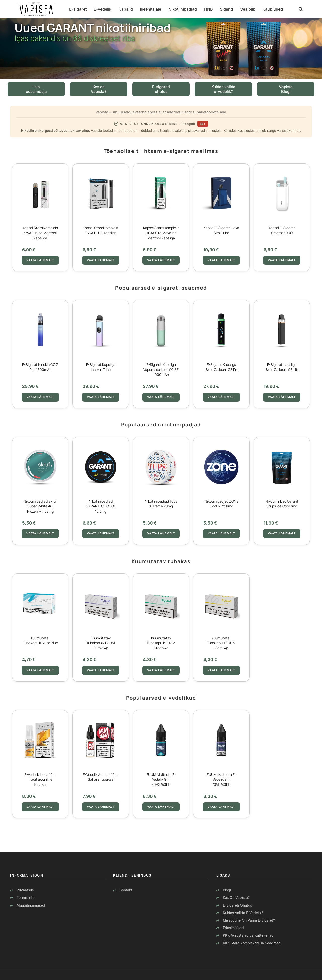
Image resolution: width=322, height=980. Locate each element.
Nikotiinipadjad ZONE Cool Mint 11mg (222, 504)
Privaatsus (25, 890)
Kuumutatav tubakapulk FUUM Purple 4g (101, 643)
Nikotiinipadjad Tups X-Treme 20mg (161, 504)
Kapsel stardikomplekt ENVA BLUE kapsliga (101, 230)
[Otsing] (301, 9)
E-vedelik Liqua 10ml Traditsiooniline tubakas (40, 779)
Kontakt (126, 890)
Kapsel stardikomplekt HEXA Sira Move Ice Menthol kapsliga (161, 233)
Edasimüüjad (233, 928)
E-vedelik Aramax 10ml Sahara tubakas (101, 777)
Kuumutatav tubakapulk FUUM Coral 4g (221, 643)
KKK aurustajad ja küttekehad (248, 935)
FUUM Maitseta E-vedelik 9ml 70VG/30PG (222, 779)
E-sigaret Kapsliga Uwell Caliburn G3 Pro (221, 367)
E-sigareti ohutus (237, 905)
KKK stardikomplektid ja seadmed (252, 943)
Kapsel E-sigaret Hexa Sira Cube (221, 230)
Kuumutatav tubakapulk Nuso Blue (40, 640)
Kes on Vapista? (236, 898)
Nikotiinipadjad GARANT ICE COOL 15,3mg (101, 506)
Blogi (227, 890)
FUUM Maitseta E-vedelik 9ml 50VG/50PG (161, 779)
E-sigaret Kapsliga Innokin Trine (101, 367)
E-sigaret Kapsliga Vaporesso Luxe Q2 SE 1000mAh (161, 369)
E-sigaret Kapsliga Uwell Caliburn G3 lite (282, 367)
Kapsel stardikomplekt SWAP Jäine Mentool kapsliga (40, 233)
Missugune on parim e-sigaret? (249, 920)
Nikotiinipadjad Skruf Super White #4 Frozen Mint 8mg (40, 506)
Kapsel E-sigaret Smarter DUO (282, 230)
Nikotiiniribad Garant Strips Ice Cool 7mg (282, 504)
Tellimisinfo (26, 898)
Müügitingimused (31, 905)
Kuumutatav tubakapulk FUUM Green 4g (161, 643)
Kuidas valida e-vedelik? (243, 913)
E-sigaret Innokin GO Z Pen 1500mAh (40, 367)
